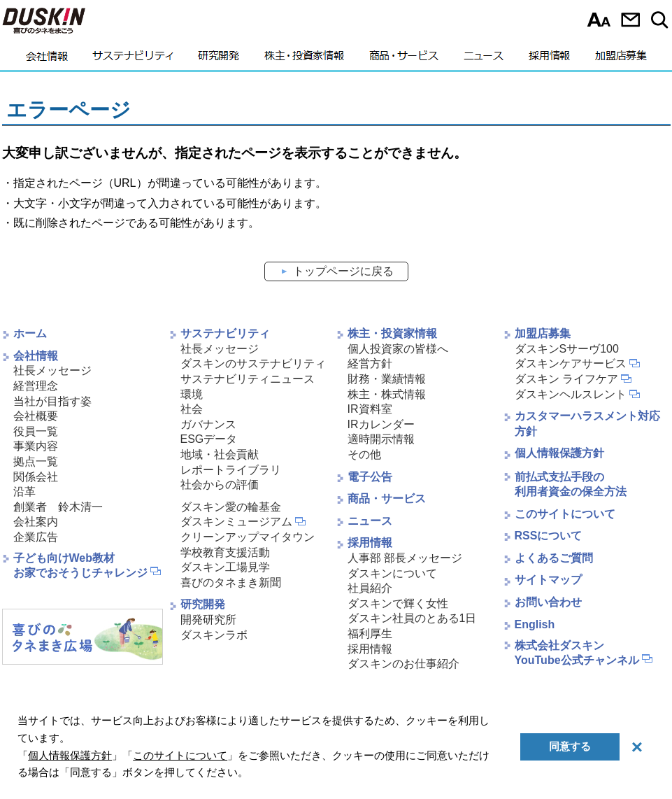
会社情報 (47, 59)
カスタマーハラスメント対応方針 (587, 424)
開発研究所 (208, 620)
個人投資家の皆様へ (398, 349)
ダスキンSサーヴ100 (567, 349)
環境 (192, 394)
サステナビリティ (133, 59)
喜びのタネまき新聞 (231, 582)
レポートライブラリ (231, 470)
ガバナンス (208, 424)
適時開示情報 (381, 439)
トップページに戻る (343, 271)
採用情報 (549, 59)
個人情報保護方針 (559, 453)
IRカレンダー (381, 424)
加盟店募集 (621, 59)
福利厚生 (370, 634)
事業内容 (36, 446)
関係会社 (36, 477)
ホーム (30, 333)
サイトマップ (548, 580)
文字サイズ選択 (599, 20)
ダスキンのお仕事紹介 (403, 664)
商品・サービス (404, 59)
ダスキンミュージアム (236, 522)
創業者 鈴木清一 (58, 507)
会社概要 (36, 416)
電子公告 (370, 477)
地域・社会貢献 (220, 454)
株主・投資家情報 (304, 59)
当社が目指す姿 (52, 401)
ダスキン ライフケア (566, 379)
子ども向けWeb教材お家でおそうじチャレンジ (80, 565)
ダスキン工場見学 (225, 567)
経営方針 (370, 363)
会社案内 (36, 522)
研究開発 (219, 59)
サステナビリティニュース (248, 379)
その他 (364, 454)
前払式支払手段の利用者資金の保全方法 (571, 484)
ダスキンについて (392, 573)
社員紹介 (370, 588)
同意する (570, 746)
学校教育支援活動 (225, 552)
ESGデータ (209, 439)
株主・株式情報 (387, 394)
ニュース (484, 59)
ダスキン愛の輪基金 (231, 507)
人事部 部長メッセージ (405, 558)
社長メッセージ (52, 370)
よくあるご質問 (554, 558)
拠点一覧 (36, 461)
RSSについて (549, 536)
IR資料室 (370, 409)
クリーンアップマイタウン (248, 537)
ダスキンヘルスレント (571, 394)
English (535, 624)
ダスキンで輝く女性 (398, 603)
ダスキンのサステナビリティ (253, 363)
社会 (192, 409)
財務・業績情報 (387, 379)
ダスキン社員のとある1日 (412, 618)
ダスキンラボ (214, 635)
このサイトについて (565, 514)
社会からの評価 (220, 485)
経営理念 (36, 386)
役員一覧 (36, 431)
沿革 (24, 492)
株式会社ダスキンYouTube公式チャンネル (577, 653)
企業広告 (36, 537)
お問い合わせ (630, 20)
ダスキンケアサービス (571, 363)
